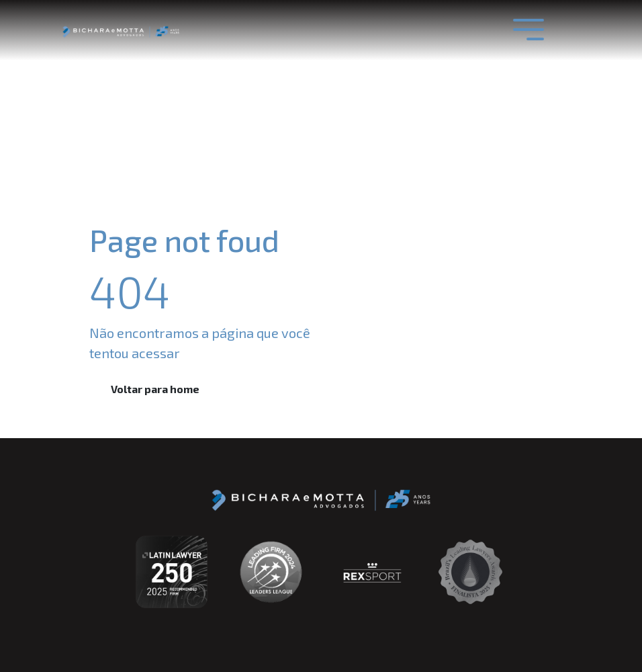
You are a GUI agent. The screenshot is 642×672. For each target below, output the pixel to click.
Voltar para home (155, 389)
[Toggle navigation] (529, 30)
